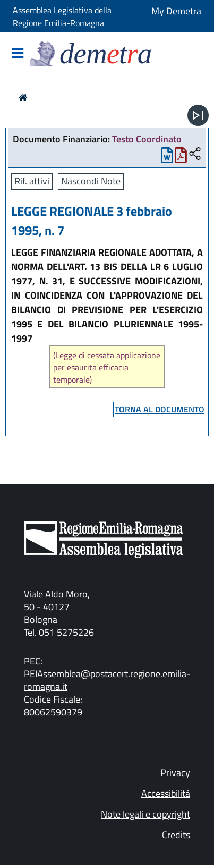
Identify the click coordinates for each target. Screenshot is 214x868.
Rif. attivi (32, 181)
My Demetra (176, 11)
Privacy (175, 773)
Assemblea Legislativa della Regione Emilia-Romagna (62, 16)
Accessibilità (166, 793)
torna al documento (160, 409)
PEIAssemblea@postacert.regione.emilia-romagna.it (107, 680)
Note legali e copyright (145, 814)
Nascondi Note (91, 181)
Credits (176, 835)
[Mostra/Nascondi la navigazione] (18, 54)
